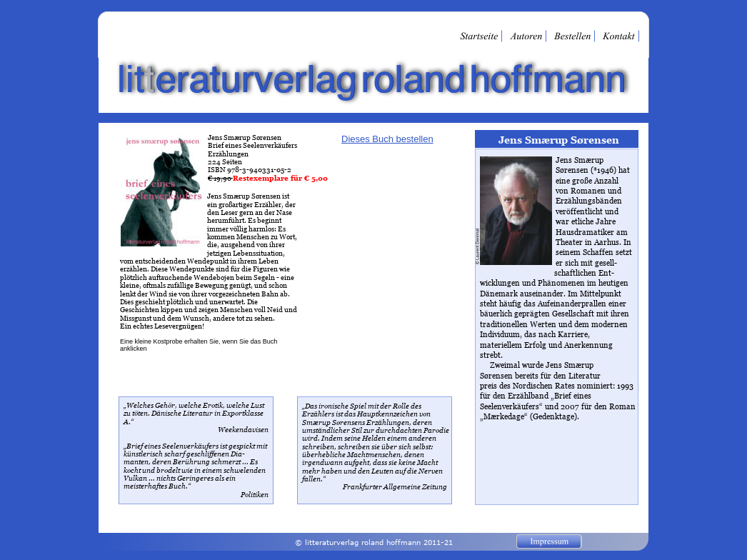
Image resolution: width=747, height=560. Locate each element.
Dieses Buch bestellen (387, 139)
